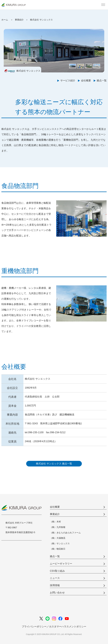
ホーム (5, 20)
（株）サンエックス (60, 543)
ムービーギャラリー (61, 564)
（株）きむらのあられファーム (65, 533)
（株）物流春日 (58, 549)
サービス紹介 (68, 81)
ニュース (55, 578)
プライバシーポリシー (34, 627)
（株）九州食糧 (58, 527)
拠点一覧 (102, 81)
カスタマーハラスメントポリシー (68, 627)
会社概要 (86, 81)
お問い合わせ (57, 593)
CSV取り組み (57, 571)
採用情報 (55, 585)
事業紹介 (19, 20)
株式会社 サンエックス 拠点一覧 (54, 464)
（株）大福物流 (58, 538)
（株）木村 (55, 522)
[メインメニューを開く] (103, 5)
